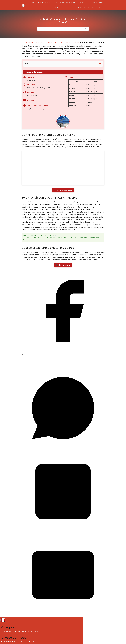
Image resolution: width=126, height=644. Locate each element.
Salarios (102, 8)
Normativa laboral (90, 8)
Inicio (34, 3)
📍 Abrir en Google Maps (63, 190)
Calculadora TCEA (84, 3)
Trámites (37, 631)
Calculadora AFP (99, 3)
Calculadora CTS (45, 3)
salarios (30, 631)
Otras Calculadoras (57, 8)
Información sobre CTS (74, 8)
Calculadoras (6, 631)
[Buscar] (86, 28)
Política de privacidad (8, 642)
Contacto (31, 642)
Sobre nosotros (21, 642)
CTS (12, 631)
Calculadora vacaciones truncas (64, 3)
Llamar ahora (64, 265)
